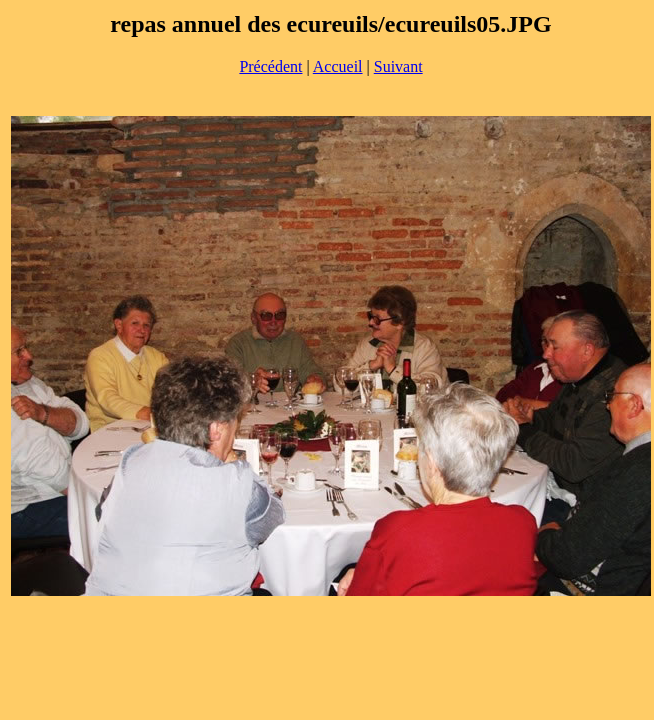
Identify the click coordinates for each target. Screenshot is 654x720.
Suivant (398, 66)
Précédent (270, 66)
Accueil (338, 66)
